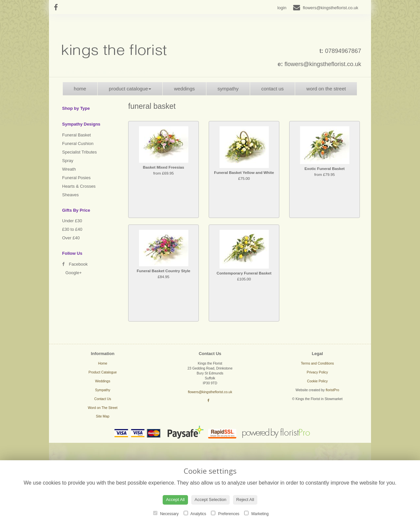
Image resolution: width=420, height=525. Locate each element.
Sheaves (70, 195)
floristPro (332, 390)
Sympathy (228, 89)
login (282, 8)
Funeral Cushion (78, 143)
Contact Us (272, 89)
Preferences (225, 513)
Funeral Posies (76, 178)
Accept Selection (210, 500)
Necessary (166, 513)
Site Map (103, 416)
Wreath (69, 169)
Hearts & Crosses (79, 186)
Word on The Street (326, 89)
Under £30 (72, 221)
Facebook (75, 264)
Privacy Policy (317, 372)
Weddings (184, 89)
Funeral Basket (76, 135)
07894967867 (343, 51)
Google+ (74, 273)
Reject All (245, 500)
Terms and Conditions (317, 363)
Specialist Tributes (80, 152)
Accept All (175, 500)
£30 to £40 (72, 229)
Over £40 (71, 238)
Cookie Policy (317, 381)
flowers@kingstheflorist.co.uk (323, 64)
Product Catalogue (130, 89)
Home (80, 89)
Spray (68, 161)
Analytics (195, 513)
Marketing (256, 513)
